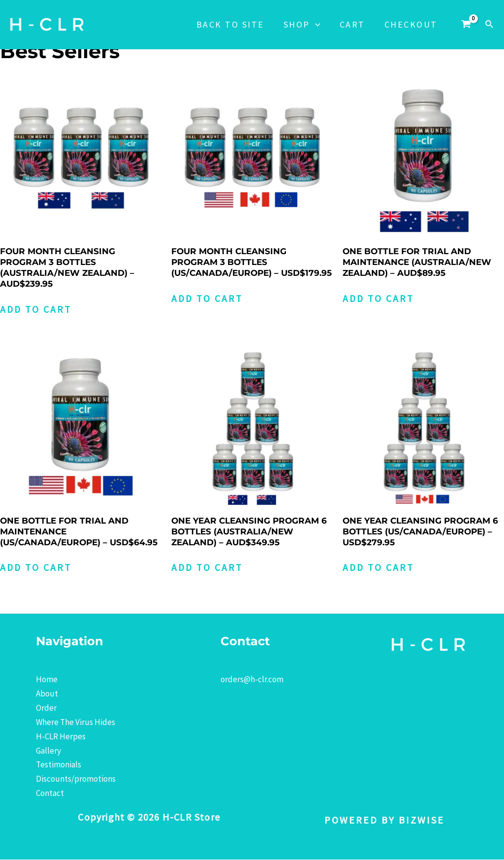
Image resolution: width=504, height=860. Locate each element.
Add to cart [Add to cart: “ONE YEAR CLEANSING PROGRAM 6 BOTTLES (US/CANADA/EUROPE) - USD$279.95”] (379, 568)
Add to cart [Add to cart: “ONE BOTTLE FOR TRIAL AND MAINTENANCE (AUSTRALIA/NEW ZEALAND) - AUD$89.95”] (379, 299)
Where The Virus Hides (76, 723)
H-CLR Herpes (61, 737)
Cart (354, 24)
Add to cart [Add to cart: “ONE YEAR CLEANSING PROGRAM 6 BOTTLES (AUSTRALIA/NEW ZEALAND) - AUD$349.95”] (208, 568)
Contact (50, 794)
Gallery (48, 751)
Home (47, 680)
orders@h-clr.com (252, 680)
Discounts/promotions (76, 779)
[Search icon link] (490, 25)
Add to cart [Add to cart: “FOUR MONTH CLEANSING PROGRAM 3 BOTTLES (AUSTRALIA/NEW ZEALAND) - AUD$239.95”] (37, 310)
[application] (319, 25)
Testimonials (59, 765)
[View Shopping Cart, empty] (466, 25)
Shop (305, 25)
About (47, 694)
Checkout (411, 24)
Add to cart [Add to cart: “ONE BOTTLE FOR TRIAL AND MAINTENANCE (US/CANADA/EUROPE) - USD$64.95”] (37, 568)
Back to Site (235, 24)
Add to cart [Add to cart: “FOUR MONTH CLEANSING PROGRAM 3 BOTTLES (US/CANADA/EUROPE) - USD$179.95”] (208, 299)
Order (46, 708)
